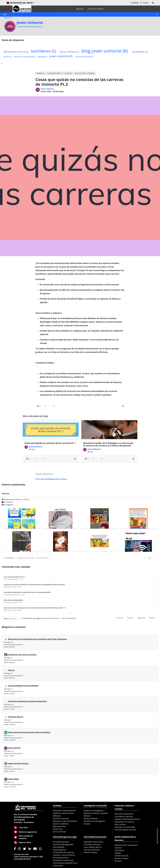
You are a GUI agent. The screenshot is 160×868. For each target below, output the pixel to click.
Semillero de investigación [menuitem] (94, 821)
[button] (153, 3)
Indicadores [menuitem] (119, 850)
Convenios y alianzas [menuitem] (92, 844)
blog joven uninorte (105, 51)
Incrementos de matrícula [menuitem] (63, 852)
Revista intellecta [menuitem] (91, 818)
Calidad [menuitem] (118, 853)
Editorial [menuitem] (87, 816)
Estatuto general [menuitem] (60, 850)
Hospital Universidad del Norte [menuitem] (127, 819)
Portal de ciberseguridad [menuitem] (63, 844)
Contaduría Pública (54, 73)
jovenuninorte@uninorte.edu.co (30, 27)
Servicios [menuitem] (118, 848)
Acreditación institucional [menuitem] (63, 860)
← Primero (119, 618)
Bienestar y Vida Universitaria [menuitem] (65, 821)
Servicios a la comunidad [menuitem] (125, 827)
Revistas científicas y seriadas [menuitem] (96, 813)
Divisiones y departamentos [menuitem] (64, 811)
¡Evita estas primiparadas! (13, 600)
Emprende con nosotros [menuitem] (124, 822)
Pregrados (40, 73)
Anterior (130, 618)
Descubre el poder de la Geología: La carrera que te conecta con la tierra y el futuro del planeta (108, 444)
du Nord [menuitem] (118, 861)
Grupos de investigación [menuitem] (94, 811)
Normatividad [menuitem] (59, 847)
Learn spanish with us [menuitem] (93, 847)
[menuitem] (80, 9)
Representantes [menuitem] (59, 826)
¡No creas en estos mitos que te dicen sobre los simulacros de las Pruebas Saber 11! (35, 608)
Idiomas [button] (134, 3)
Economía (68, 73)
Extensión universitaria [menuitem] (124, 814)
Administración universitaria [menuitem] (126, 845)
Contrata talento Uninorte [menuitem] (125, 830)
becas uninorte (70, 52)
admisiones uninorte (16, 52)
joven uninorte (61, 56)
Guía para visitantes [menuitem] (92, 850)
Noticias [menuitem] (87, 824)
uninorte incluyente (85, 57)
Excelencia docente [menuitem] (61, 818)
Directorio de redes (21, 854)
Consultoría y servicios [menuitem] (124, 816)
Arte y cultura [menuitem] (120, 824)
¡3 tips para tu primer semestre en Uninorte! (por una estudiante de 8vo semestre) (34, 585)
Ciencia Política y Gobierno (84, 73)
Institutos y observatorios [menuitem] (63, 813)
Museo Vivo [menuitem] (58, 829)
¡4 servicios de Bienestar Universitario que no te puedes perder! (27, 592)
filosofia (8, 57)
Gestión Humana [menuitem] (122, 856)
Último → (153, 618)
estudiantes (140, 52)
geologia (43, 57)
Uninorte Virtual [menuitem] (59, 832)
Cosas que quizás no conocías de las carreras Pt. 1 (50, 443)
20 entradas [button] (10, 558)
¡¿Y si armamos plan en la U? (14, 577)
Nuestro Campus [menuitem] (91, 852)
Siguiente (141, 618)
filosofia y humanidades (25, 57)
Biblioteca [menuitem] (57, 816)
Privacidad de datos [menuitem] (61, 842)
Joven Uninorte (30, 23)
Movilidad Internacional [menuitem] (93, 842)
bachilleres (44, 51)
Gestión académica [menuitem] (61, 824)
